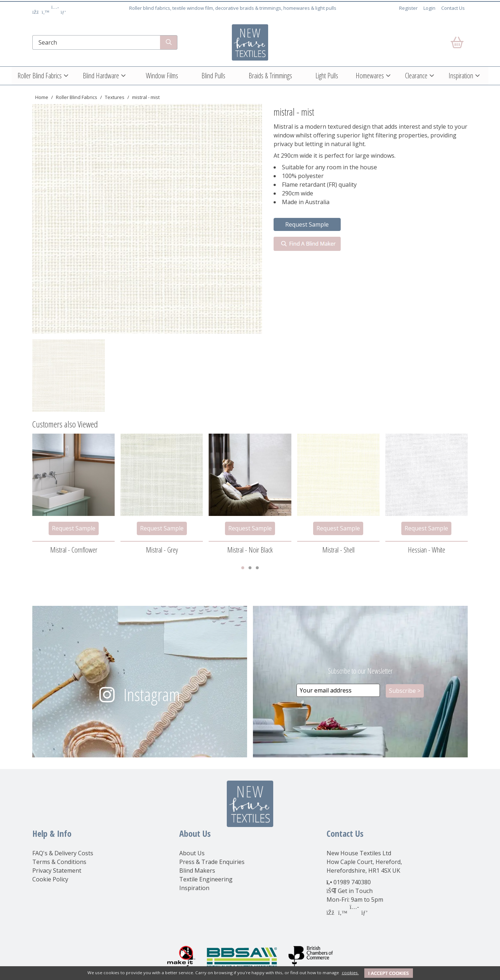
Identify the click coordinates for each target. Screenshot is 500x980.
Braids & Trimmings (270, 76)
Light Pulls (327, 76)
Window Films (162, 76)
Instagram (152, 694)
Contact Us (453, 8)
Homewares (370, 76)
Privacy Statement (57, 871)
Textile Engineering (206, 879)
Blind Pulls (213, 76)
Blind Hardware (101, 76)
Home (42, 97)
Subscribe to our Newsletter (360, 671)
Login (429, 8)
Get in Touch (355, 891)
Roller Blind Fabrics (40, 76)
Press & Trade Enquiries (212, 862)
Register (408, 8)
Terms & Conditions (59, 862)
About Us (192, 853)
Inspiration (461, 76)
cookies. (350, 973)
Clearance (416, 76)
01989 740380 (352, 882)
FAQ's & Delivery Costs (63, 853)
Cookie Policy (50, 879)
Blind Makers (197, 871)
